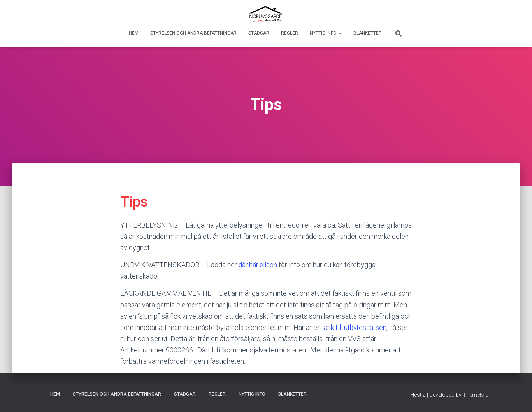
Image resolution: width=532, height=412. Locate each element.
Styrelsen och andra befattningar (193, 33)
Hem (134, 33)
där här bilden (259, 265)
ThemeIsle (475, 394)
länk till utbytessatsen (355, 327)
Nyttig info (326, 33)
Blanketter (368, 33)
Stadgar (259, 33)
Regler (290, 33)
